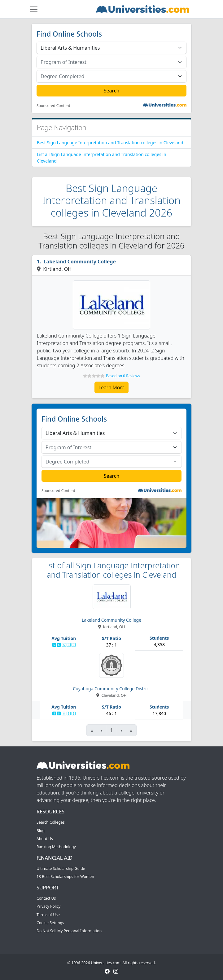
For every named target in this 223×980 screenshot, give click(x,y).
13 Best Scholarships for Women (65, 877)
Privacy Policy (48, 906)
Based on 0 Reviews (123, 376)
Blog (41, 831)
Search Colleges (51, 822)
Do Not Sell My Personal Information (69, 931)
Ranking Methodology (56, 847)
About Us (45, 839)
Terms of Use (48, 915)
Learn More (111, 387)
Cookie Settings (50, 923)
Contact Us (46, 898)
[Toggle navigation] (34, 9)
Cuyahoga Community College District (111, 689)
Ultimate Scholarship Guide (61, 868)
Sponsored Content (53, 106)
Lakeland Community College (80, 262)
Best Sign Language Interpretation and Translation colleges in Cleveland (110, 143)
